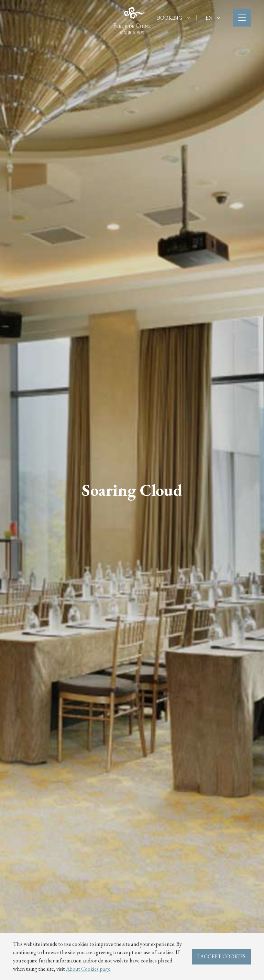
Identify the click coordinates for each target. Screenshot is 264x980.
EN (213, 18)
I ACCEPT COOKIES (221, 956)
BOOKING (173, 18)
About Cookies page (88, 969)
